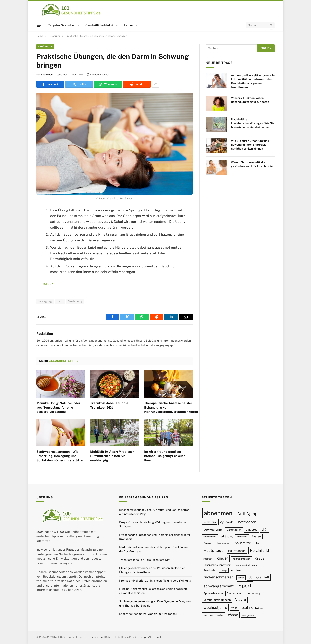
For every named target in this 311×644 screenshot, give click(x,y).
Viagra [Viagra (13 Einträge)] (241, 600)
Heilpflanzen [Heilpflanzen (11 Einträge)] (237, 551)
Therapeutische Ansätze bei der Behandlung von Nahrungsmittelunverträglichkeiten (168, 407)
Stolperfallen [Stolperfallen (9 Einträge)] (235, 593)
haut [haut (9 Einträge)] (259, 543)
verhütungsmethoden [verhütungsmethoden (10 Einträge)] (217, 600)
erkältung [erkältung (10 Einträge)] (227, 536)
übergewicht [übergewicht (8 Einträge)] (249, 615)
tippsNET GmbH (152, 637)
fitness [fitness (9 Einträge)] (208, 543)
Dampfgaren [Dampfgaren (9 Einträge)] (234, 530)
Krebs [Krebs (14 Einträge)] (260, 558)
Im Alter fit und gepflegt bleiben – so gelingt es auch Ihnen (165, 456)
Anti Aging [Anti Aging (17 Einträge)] (247, 514)
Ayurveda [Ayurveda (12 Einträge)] (227, 522)
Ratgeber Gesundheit (62, 25)
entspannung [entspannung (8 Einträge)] (210, 537)
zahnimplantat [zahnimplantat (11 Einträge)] (214, 615)
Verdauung (75, 301)
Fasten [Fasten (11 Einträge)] (256, 536)
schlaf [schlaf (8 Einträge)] (241, 578)
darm (60, 301)
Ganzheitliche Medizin (100, 25)
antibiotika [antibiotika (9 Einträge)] (210, 522)
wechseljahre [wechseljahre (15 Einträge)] (215, 607)
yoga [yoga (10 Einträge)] (235, 608)
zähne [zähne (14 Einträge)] (233, 615)
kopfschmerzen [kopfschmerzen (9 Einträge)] (241, 559)
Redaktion (47, 75)
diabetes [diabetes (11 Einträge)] (251, 530)
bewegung (45, 301)
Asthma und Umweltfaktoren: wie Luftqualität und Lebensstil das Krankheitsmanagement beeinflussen (253, 81)
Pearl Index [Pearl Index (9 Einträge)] (210, 570)
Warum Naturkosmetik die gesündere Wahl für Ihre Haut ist (252, 164)
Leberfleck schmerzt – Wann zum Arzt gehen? (148, 614)
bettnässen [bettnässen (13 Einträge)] (247, 522)
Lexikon (129, 25)
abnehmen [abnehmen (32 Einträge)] (218, 513)
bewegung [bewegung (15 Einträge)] (213, 529)
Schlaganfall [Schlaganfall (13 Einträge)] (259, 577)
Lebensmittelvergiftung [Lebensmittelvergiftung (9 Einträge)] (217, 565)
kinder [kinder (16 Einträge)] (222, 558)
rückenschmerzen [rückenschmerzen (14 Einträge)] (219, 577)
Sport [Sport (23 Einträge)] (245, 586)
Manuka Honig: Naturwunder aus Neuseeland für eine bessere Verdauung (58, 407)
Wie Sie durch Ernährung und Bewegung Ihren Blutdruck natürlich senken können (250, 145)
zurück (48, 284)
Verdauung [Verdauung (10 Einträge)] (253, 593)
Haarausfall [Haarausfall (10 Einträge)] (223, 543)
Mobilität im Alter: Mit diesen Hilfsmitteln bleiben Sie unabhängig (112, 456)
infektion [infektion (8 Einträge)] (208, 559)
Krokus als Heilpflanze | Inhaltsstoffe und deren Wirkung (155, 581)
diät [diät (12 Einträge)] (265, 530)
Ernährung (45, 47)
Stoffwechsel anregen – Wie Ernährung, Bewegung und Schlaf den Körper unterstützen (60, 456)
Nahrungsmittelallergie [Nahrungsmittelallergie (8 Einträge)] (246, 565)
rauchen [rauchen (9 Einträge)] (236, 570)
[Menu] (39, 25)
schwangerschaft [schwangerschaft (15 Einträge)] (219, 586)
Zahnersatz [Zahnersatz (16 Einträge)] (252, 607)
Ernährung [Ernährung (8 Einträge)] (242, 537)
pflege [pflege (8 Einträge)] (224, 570)
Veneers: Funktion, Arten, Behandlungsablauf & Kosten (250, 100)
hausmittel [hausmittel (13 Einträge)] (243, 543)
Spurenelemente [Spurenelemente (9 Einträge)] (213, 593)
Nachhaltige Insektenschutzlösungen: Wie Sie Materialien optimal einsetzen (253, 123)
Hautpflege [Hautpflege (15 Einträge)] (214, 550)
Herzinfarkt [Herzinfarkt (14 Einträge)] (260, 551)
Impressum (97, 637)
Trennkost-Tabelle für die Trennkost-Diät (109, 405)
